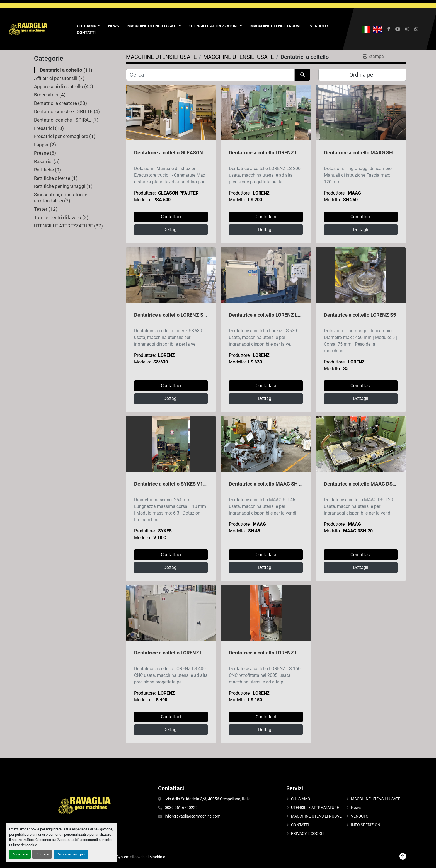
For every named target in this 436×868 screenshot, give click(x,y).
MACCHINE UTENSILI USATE (153, 26)
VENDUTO (319, 26)
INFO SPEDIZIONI (366, 825)
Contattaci (171, 217)
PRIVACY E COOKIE (308, 833)
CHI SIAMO (301, 799)
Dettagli (171, 230)
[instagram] (407, 29)
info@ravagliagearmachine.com (192, 816)
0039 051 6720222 (181, 808)
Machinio (157, 857)
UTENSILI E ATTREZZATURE (214, 26)
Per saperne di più (71, 854)
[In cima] (403, 856)
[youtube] (398, 29)
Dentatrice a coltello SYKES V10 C (172, 484)
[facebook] (389, 29)
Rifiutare (42, 854)
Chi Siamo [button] (87, 26)
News (114, 26)
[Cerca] (210, 75)
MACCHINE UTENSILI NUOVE (276, 26)
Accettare (20, 854)
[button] (154, 26)
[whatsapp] (416, 29)
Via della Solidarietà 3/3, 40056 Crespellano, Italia (208, 799)
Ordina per (362, 75)
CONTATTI (86, 33)
